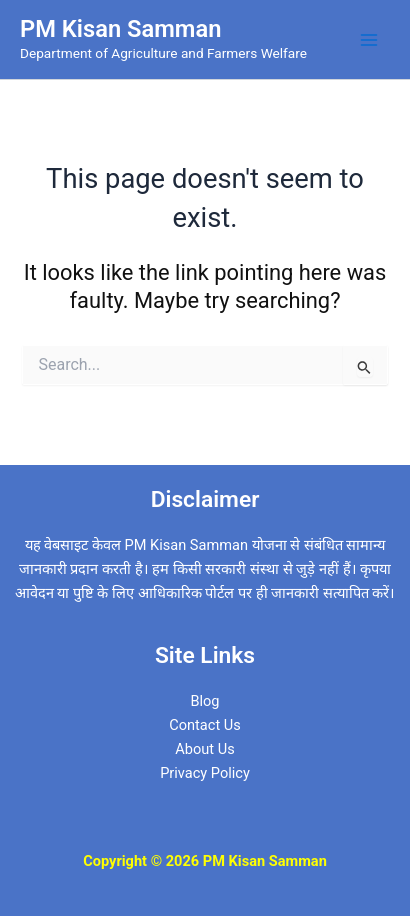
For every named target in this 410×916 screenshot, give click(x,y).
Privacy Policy (205, 773)
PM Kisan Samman (120, 29)
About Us (204, 749)
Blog (204, 701)
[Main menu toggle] (369, 40)
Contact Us (205, 725)
